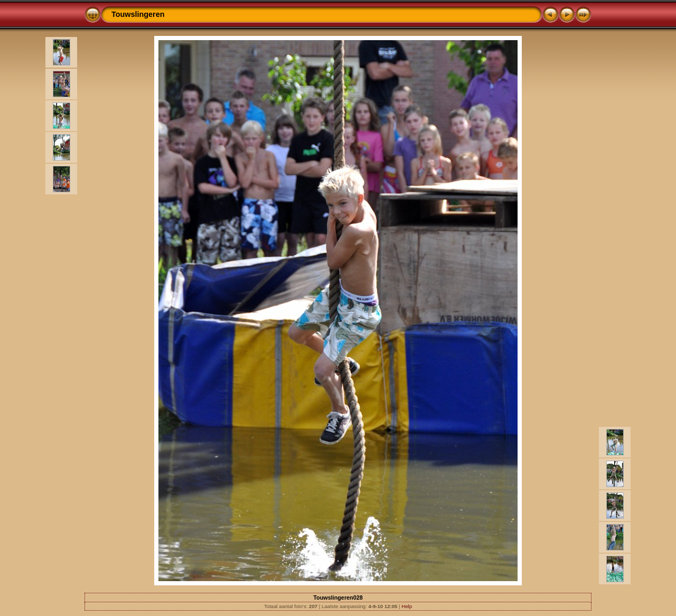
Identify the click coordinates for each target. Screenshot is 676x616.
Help (407, 606)
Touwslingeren (138, 14)
